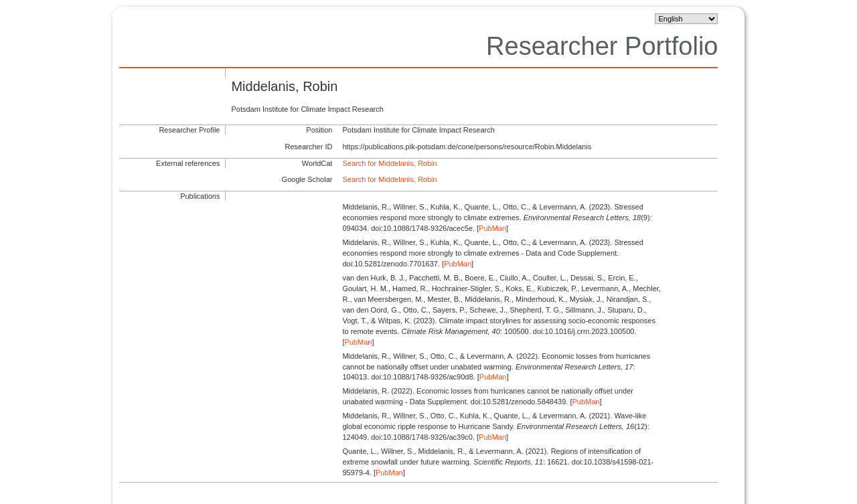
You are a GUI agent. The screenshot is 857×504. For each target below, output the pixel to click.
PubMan (492, 228)
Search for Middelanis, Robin (389, 163)
